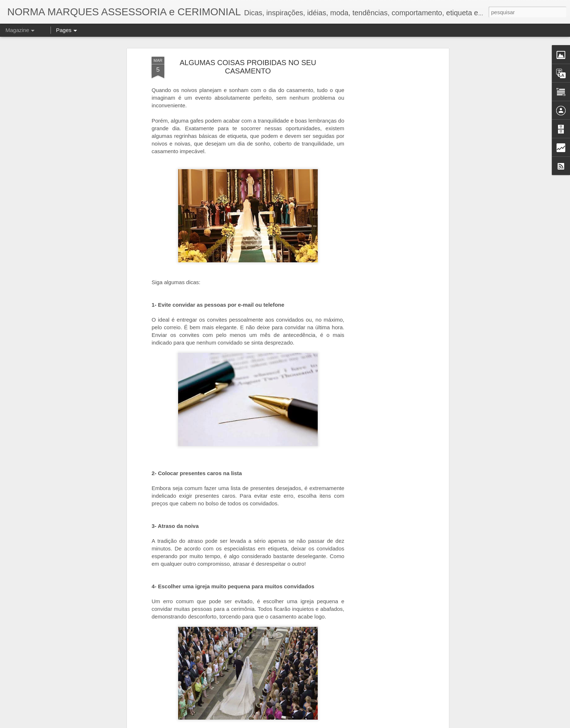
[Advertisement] (384, 151)
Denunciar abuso (354, 724)
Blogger (330, 724)
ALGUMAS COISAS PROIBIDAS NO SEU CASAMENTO (248, 46)
